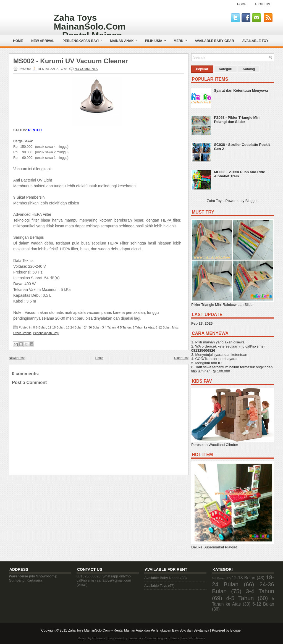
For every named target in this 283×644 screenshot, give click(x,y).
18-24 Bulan (74, 327)
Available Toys (156, 586)
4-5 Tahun (124, 327)
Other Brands (22, 333)
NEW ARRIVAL (43, 41)
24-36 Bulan (92, 327)
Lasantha (135, 638)
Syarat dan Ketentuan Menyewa (241, 90)
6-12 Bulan (163, 327)
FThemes (99, 638)
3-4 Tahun (109, 327)
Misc (175, 327)
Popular (202, 69)
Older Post (181, 358)
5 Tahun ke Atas (143, 327)
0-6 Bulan (40, 327)
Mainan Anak (125, 39)
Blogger (251, 201)
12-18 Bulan (56, 327)
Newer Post (17, 358)
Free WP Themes (193, 638)
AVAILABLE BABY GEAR (214, 41)
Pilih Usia (157, 39)
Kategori (226, 69)
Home (242, 4)
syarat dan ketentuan (230, 355)
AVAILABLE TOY (256, 41)
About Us (262, 4)
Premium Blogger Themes (161, 638)
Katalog (249, 69)
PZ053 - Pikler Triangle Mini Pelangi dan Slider (237, 120)
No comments (86, 69)
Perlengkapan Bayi (84, 39)
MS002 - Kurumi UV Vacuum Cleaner (71, 61)
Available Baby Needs (162, 578)
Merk (182, 39)
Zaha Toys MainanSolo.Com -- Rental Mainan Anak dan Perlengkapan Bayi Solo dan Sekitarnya (139, 630)
